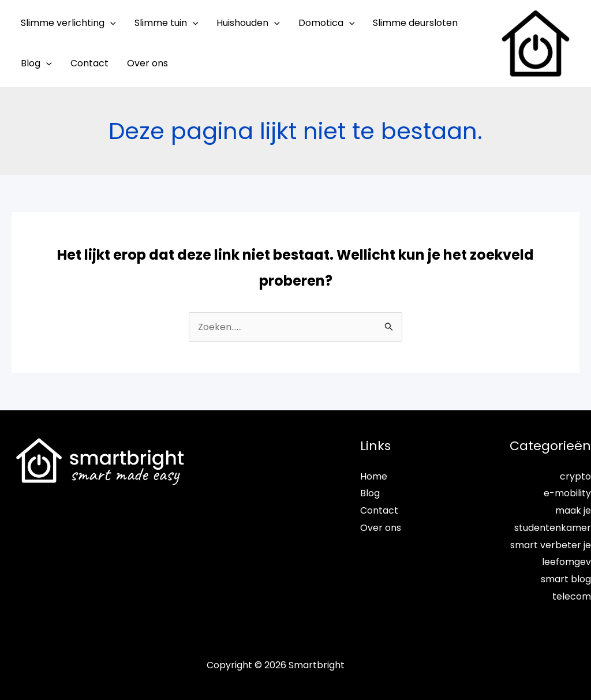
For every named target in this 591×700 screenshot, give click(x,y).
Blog (370, 493)
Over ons (381, 528)
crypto (575, 476)
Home (374, 476)
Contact (379, 510)
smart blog (566, 579)
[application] (110, 23)
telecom (572, 596)
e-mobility (567, 493)
